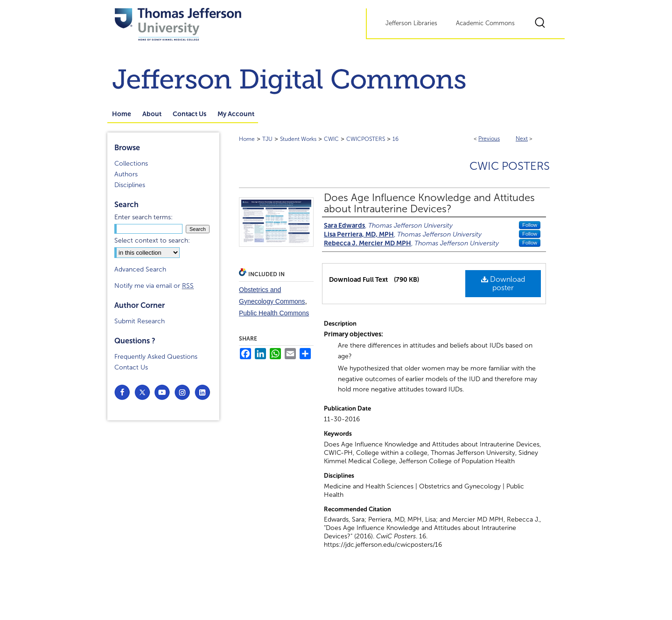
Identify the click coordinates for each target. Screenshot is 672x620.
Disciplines (130, 185)
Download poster (503, 283)
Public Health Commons (274, 313)
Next (522, 139)
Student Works (298, 139)
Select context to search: (152, 240)
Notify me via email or (154, 286)
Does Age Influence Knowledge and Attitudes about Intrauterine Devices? (429, 203)
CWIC (331, 139)
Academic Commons (485, 23)
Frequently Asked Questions (156, 357)
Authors (126, 174)
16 (395, 139)
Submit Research (140, 321)
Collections (131, 164)
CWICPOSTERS (366, 139)
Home (247, 139)
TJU (267, 139)
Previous (489, 139)
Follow (530, 225)
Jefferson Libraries (411, 23)
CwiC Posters (510, 166)
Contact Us (131, 367)
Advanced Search (140, 269)
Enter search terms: (143, 217)
